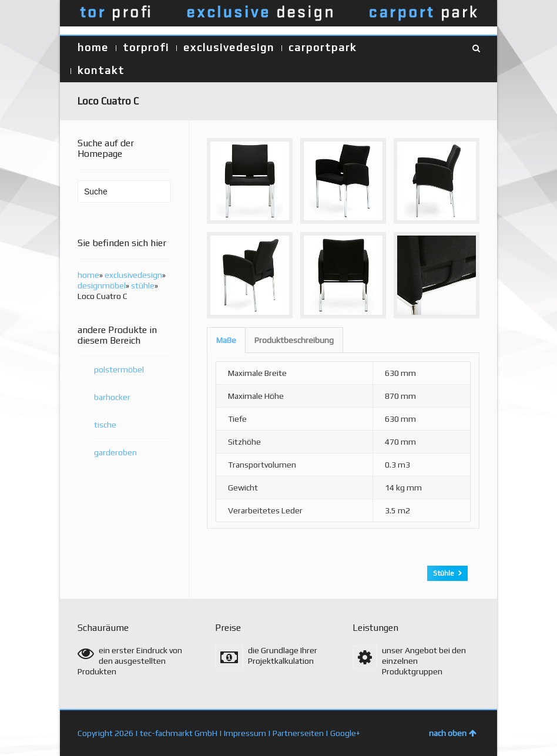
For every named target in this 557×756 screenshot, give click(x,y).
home (93, 47)
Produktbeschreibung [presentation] (294, 340)
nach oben (453, 733)
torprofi (146, 47)
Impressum (245, 733)
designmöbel (102, 285)
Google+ (345, 733)
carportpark (323, 47)
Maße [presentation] (226, 340)
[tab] (226, 340)
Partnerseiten (298, 733)
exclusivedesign (229, 47)
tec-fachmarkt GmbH (179, 733)
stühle (143, 285)
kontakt (101, 70)
